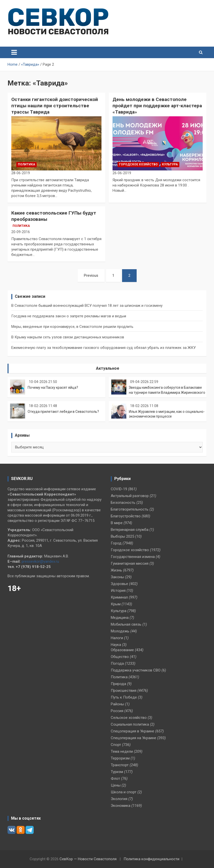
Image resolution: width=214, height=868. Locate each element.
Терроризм (120, 758)
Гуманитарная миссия (130, 563)
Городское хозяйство (138, 164)
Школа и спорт (124, 792)
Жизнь (116, 570)
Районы (117, 704)
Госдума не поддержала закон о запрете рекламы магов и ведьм (69, 316)
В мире (117, 523)
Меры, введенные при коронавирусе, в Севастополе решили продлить (72, 327)
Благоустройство (126, 516)
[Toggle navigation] (14, 52)
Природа (118, 684)
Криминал (119, 597)
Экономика (121, 806)
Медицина (120, 618)
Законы (117, 577)
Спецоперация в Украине (132, 731)
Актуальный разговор (130, 496)
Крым (116, 604)
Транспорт (120, 765)
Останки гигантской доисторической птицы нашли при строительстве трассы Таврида (55, 106)
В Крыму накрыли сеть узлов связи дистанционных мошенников (68, 337)
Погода (117, 663)
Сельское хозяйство (129, 718)
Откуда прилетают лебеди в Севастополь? (63, 412)
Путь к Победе (124, 697)
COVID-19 (119, 489)
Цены (116, 785)
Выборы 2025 (122, 536)
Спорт (116, 745)
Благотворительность (130, 509)
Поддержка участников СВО (136, 670)
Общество (120, 657)
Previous (91, 275)
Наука (116, 645)
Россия (117, 711)
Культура (170, 164)
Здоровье (119, 584)
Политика (26, 164)
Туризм (117, 772)
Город (116, 543)
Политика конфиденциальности (151, 859)
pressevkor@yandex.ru (40, 561)
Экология (119, 799)
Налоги (117, 638)
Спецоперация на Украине (133, 738)
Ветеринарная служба (130, 530)
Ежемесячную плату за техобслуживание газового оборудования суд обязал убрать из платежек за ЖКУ (103, 348)
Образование (122, 650)
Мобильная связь (126, 624)
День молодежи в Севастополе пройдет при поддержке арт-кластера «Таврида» (157, 106)
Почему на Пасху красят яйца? (53, 388)
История (118, 591)
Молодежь (120, 631)
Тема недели (122, 751)
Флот (115, 779)
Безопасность (123, 503)
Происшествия (124, 691)
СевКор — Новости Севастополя (88, 859)
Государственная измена (133, 557)
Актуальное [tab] (108, 368)
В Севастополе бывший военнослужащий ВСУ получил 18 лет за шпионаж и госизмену (87, 306)
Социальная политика (130, 724)
